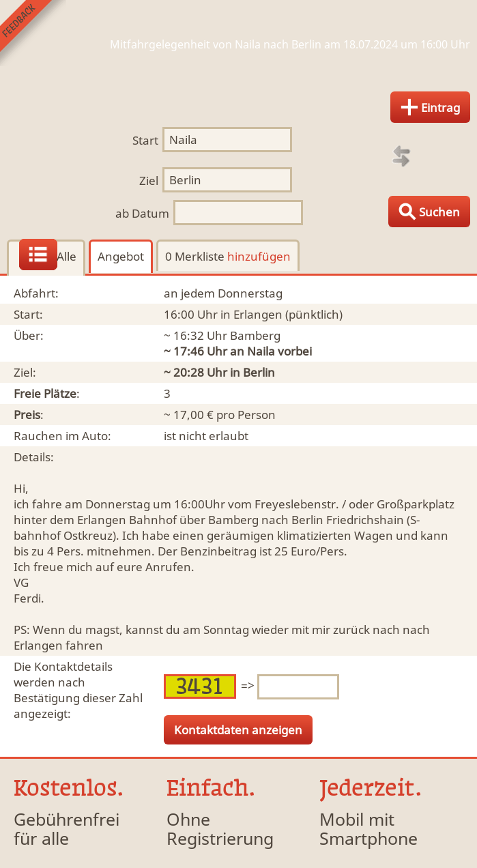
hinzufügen (259, 256)
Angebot (121, 256)
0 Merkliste (228, 256)
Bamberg (255, 335)
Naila (261, 351)
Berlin (259, 372)
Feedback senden (33, 33)
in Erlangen (251, 314)
